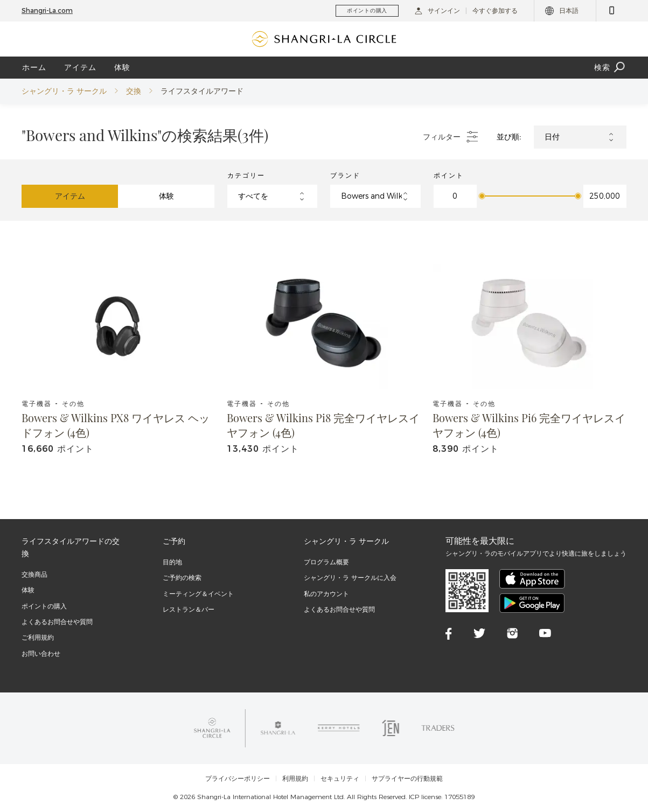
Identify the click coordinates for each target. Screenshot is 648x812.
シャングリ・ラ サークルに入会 (350, 577)
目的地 (172, 562)
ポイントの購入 (44, 606)
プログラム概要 (326, 562)
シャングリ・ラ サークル (64, 91)
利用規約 (295, 779)
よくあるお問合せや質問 (57, 622)
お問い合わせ (41, 653)
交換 (134, 91)
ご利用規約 (38, 637)
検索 (610, 68)
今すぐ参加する (495, 10)
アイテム (80, 67)
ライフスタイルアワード (202, 91)
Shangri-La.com (47, 10)
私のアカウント (326, 594)
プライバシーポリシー (238, 779)
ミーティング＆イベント (198, 594)
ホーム (34, 67)
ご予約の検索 (182, 577)
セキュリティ (340, 779)
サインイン (437, 10)
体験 (122, 67)
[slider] (482, 196)
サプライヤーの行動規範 (407, 779)
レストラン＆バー (189, 609)
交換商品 (34, 574)
